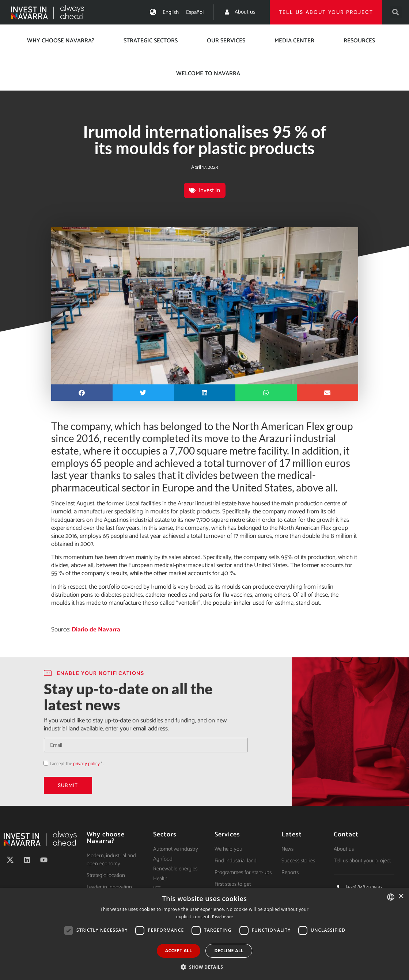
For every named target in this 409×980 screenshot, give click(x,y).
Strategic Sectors (151, 41)
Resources (359, 41)
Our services (226, 41)
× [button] (401, 897)
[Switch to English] (171, 12)
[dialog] (204, 934)
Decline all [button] (229, 951)
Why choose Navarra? (61, 41)
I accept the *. (77, 764)
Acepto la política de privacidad (44, 763)
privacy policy (86, 764)
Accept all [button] (179, 951)
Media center (294, 41)
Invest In (209, 190)
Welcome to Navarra (208, 74)
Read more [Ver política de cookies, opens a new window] (222, 917)
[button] (396, 12)
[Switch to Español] (195, 12)
